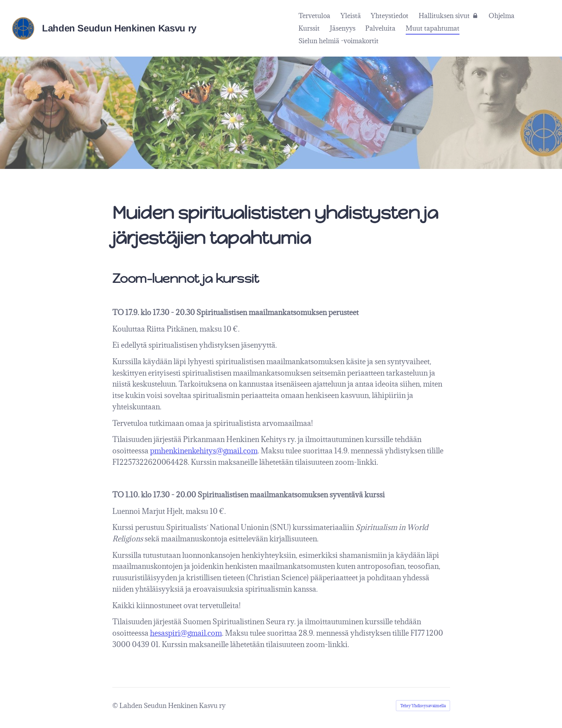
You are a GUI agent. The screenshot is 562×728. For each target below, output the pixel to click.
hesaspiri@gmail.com (186, 633)
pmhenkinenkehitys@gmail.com (204, 451)
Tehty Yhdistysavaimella (423, 706)
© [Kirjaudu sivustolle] (116, 706)
